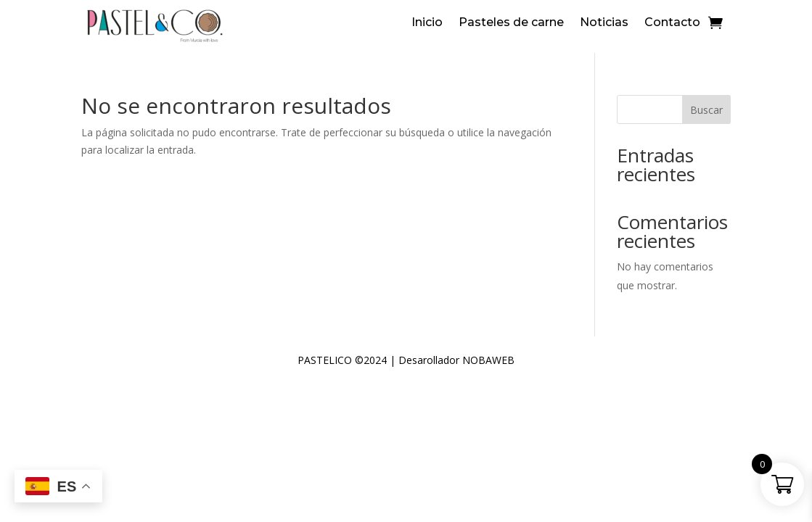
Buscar (706, 110)
